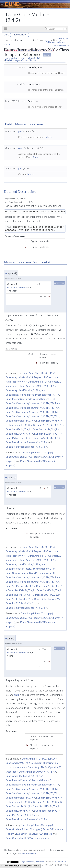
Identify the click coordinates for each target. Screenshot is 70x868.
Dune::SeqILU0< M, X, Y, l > (19, 434)
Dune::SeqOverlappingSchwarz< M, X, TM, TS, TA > (32, 408)
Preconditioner (20, 35)
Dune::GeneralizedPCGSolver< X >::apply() (28, 838)
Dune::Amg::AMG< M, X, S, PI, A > (39, 373)
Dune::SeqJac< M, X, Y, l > (46, 429)
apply (21, 148)
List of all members (61, 46)
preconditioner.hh (27, 853)
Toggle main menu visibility (6, 27)
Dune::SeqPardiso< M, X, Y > (20, 421)
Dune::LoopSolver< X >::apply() (37, 453)
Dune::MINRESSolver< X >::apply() (34, 834)
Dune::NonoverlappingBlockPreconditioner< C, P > (32, 395)
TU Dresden (59, 862)
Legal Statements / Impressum (33, 862)
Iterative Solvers (13, 60)
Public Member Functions (57, 42)
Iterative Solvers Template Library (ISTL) (22, 58)
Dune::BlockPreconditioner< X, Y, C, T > (26, 442)
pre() (16, 695)
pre (20, 131)
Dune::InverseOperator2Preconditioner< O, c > (30, 399)
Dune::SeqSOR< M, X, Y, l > (22, 425)
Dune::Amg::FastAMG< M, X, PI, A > (38, 386)
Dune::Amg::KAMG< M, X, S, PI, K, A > (25, 390)
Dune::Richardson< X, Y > (19, 438)
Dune (6, 35)
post (20, 168)
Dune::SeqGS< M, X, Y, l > (18, 429)
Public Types (63, 38)
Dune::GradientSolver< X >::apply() (24, 457)
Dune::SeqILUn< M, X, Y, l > (48, 434)
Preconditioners (29, 60)
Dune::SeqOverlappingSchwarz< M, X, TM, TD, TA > (33, 403)
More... (49, 137)
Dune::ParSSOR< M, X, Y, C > (48, 438)
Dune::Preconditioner (18, 287)
